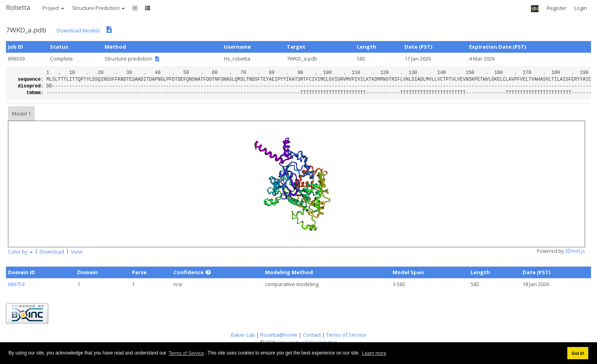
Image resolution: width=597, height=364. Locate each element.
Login (581, 8)
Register (557, 8)
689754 (16, 284)
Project (53, 8)
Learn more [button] (374, 353)
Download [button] (52, 252)
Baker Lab (243, 335)
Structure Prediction (98, 8)
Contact (312, 335)
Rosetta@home (279, 335)
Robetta (18, 7)
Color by (20, 252)
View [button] (77, 252)
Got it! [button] (578, 353)
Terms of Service (186, 353)
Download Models (78, 30)
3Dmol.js (575, 251)
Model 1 (21, 114)
